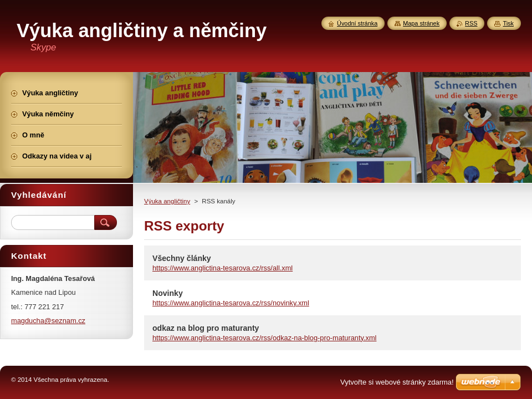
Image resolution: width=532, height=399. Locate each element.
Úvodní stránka (357, 23)
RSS (471, 23)
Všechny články (182, 258)
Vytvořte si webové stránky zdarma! (397, 382)
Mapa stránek (421, 23)
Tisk (508, 23)
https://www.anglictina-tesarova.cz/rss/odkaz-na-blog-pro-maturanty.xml (264, 338)
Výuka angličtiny (167, 201)
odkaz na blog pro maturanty (206, 328)
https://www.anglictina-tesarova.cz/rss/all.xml (222, 268)
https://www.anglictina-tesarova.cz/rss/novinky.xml (231, 303)
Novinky (168, 293)
